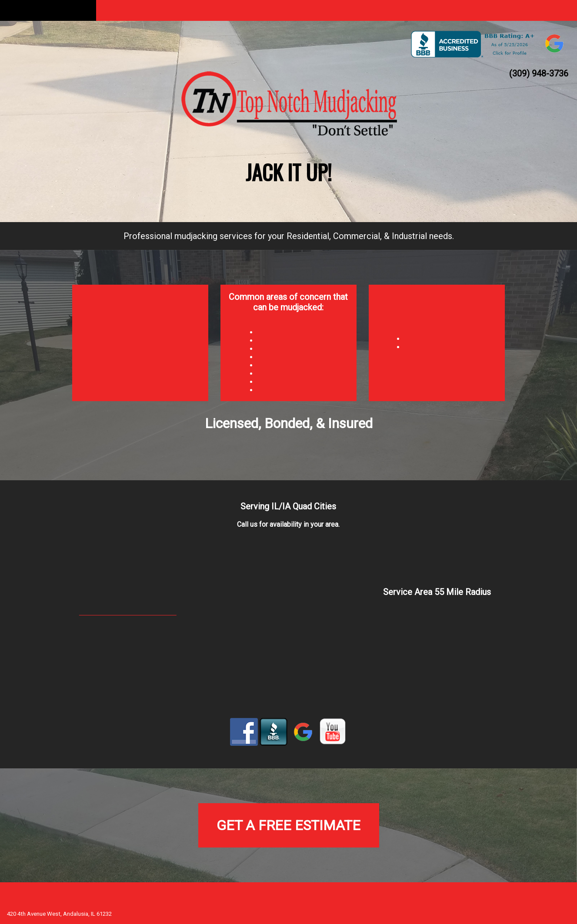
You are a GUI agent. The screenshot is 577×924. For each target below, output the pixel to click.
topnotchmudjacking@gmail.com (128, 612)
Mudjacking (240, 10)
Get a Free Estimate (288, 825)
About (144, 10)
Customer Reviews (433, 10)
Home (48, 10)
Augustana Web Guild (538, 903)
